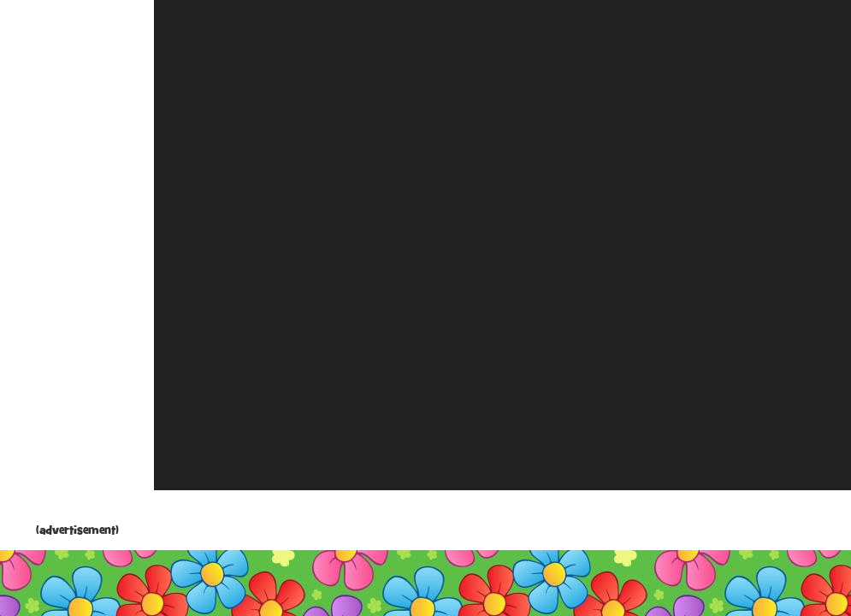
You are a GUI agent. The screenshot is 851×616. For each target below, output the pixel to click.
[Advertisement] (77, 265)
